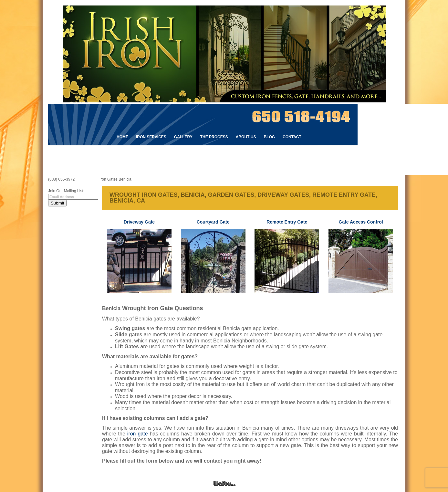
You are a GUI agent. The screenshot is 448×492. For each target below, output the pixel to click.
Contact (292, 137)
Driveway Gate (139, 222)
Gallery (183, 137)
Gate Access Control (361, 222)
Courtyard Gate (213, 222)
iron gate (138, 434)
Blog (269, 137)
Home (122, 137)
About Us (246, 137)
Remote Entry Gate (287, 222)
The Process (214, 137)
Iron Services (151, 137)
